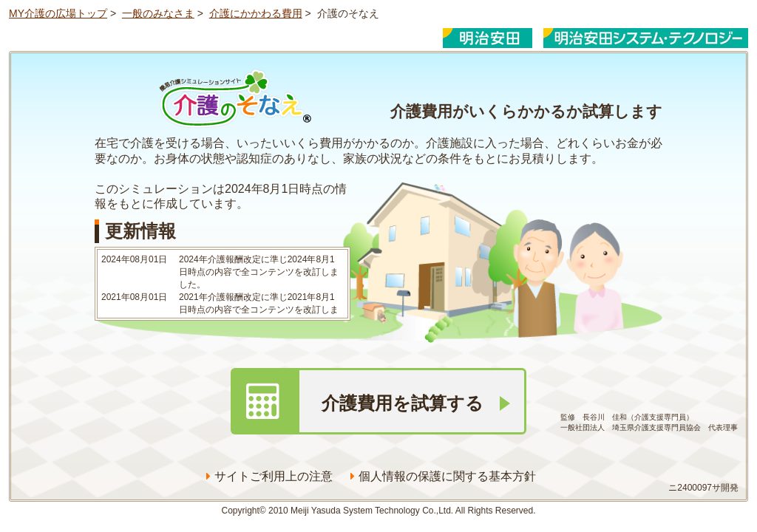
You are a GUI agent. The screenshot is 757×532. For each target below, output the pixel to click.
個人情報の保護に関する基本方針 (443, 476)
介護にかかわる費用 (256, 13)
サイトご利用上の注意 (269, 476)
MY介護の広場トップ (58, 13)
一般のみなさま (158, 13)
